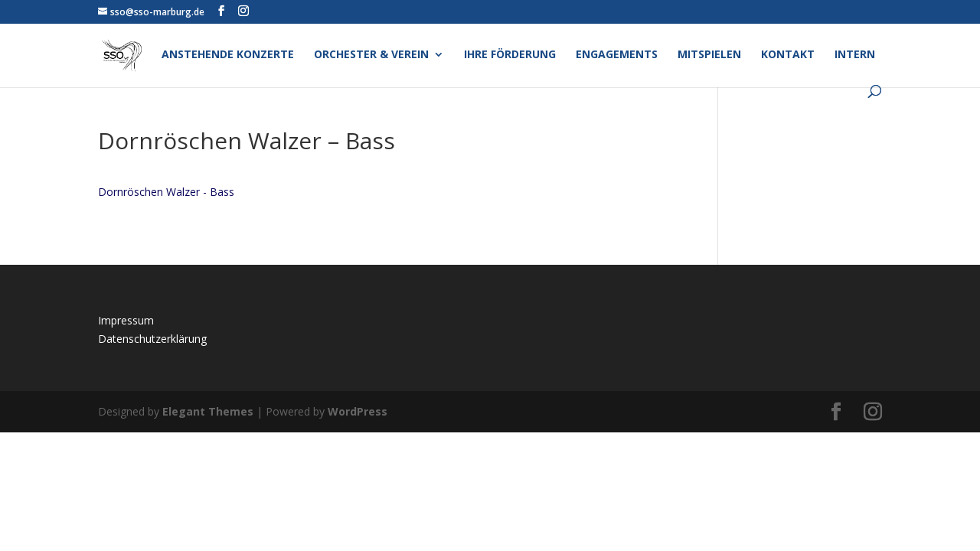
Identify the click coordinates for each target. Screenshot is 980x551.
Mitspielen (709, 55)
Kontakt (788, 55)
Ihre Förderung (510, 55)
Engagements (617, 55)
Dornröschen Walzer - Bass (166, 192)
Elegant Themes (208, 411)
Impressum (126, 320)
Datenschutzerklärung (152, 339)
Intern (855, 55)
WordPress (358, 411)
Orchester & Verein (371, 55)
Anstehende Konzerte (228, 55)
